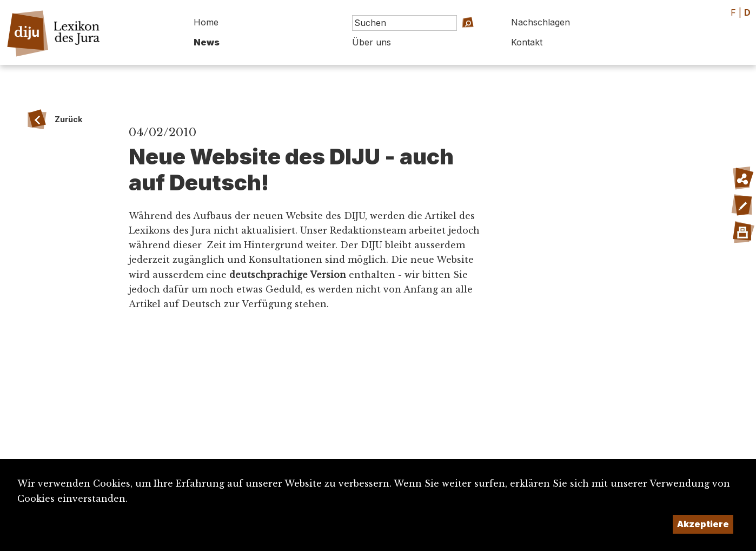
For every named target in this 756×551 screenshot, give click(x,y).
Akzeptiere (703, 524)
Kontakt (527, 42)
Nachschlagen (541, 22)
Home (206, 22)
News (207, 42)
